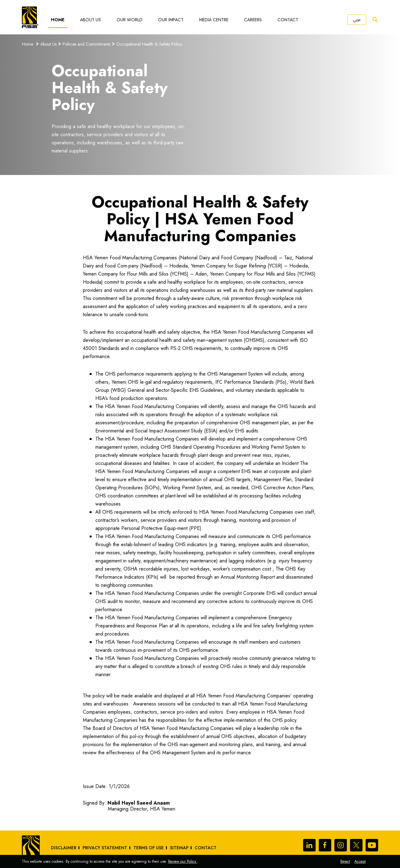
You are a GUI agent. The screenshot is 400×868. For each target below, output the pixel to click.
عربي (357, 20)
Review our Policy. (182, 861)
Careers (253, 20)
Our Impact (171, 20)
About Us (90, 20)
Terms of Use (149, 848)
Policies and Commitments (86, 44)
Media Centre (214, 20)
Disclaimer (64, 848)
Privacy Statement (105, 848)
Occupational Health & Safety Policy (149, 44)
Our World (130, 20)
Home (58, 20)
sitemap (179, 848)
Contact (288, 20)
